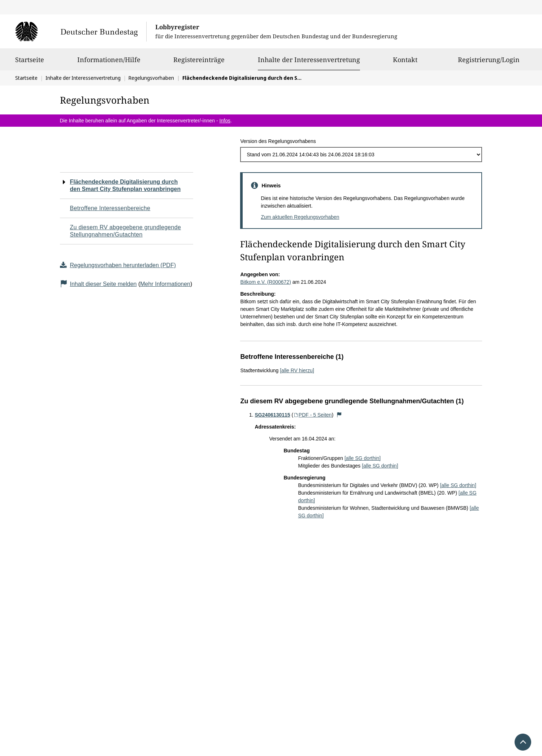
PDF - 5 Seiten (313, 415)
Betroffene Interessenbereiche (110, 208)
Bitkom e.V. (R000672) (265, 282)
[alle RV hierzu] (297, 370)
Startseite (30, 63)
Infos (225, 121)
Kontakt (405, 63)
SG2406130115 (272, 415)
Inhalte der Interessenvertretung (309, 60)
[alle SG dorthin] (363, 458)
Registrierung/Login (489, 63)
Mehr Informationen (165, 284)
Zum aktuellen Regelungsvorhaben (300, 217)
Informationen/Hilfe (109, 63)
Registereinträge (199, 63)
